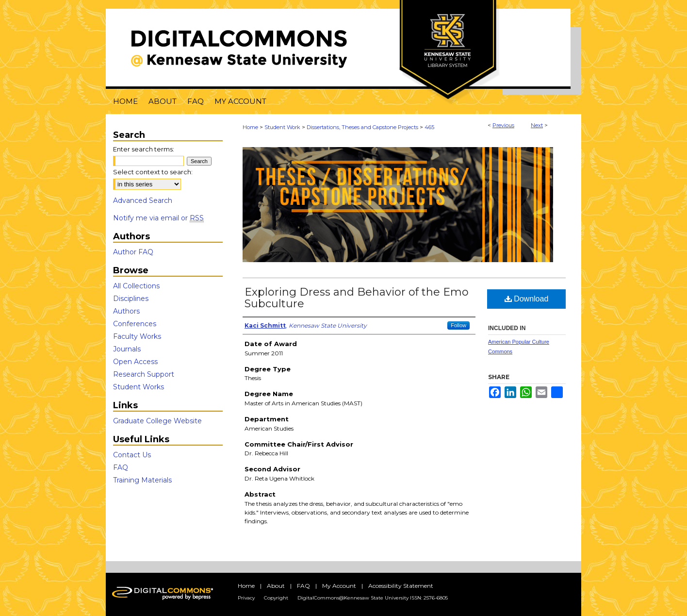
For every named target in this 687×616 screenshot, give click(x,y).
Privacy (246, 598)
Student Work (282, 127)
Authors (126, 311)
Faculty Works (137, 336)
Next (537, 125)
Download (527, 299)
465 (429, 127)
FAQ (121, 467)
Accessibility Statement (401, 586)
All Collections (136, 286)
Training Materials (142, 480)
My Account (339, 586)
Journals (127, 349)
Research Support (144, 374)
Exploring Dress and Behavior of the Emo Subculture (357, 298)
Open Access (135, 362)
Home (250, 127)
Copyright (276, 598)
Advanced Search (143, 200)
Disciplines (131, 299)
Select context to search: (153, 172)
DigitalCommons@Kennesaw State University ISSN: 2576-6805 (373, 598)
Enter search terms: (144, 149)
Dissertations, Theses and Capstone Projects (362, 127)
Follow (458, 325)
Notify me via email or (158, 218)
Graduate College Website (157, 421)
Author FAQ (133, 252)
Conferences (135, 324)
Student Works (139, 387)
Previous (503, 125)
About (276, 586)
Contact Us (132, 455)
